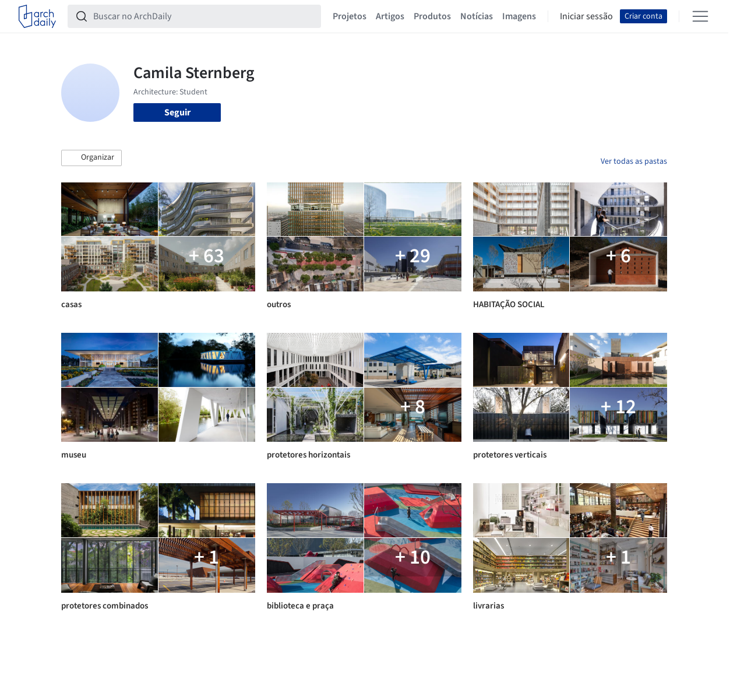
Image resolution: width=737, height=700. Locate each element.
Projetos (350, 16)
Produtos (432, 16)
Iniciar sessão (586, 16)
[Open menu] (700, 16)
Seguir (177, 112)
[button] (91, 158)
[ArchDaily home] (37, 16)
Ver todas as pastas (634, 161)
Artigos (390, 16)
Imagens (519, 16)
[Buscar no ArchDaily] (204, 16)
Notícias (477, 16)
